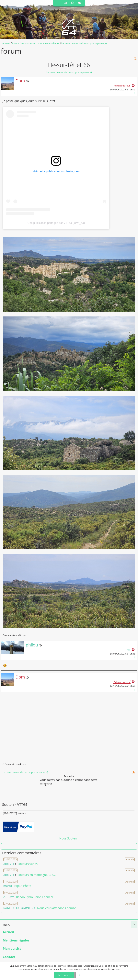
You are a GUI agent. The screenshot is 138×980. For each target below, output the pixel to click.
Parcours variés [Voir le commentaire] (27, 864)
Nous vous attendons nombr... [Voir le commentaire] (58, 908)
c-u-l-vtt (9, 897)
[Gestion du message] (134, 93)
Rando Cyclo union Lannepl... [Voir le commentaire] (36, 897)
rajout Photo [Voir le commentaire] (23, 886)
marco (8, 886)
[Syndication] (135, 58)
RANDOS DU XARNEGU (19, 908)
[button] (58, 3)
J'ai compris (64, 975)
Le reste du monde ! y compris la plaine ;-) (69, 72)
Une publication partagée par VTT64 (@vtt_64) (56, 223)
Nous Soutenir (69, 838)
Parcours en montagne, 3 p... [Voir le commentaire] (36, 875)
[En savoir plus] (79, 975)
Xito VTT (9, 864)
